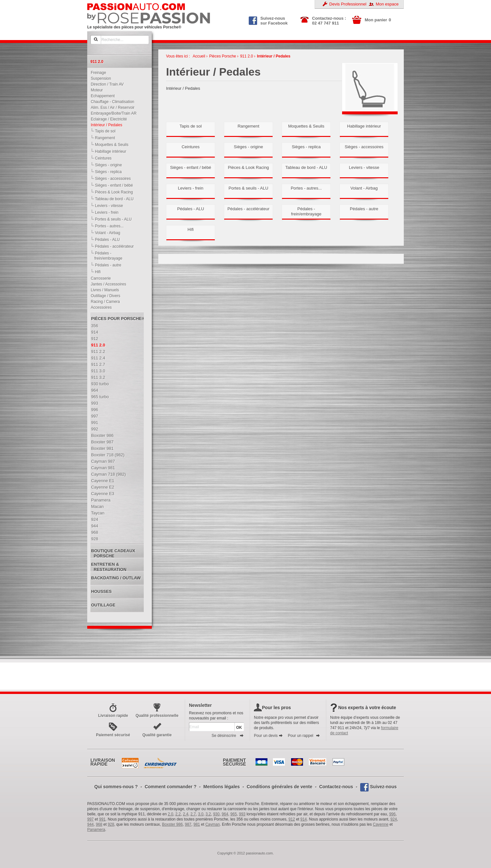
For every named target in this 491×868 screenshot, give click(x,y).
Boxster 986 (172, 824)
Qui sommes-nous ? (116, 787)
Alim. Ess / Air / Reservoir (111, 108)
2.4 (186, 814)
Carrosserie (99, 278)
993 (242, 814)
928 (111, 824)
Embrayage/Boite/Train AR (112, 113)
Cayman (213, 824)
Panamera (96, 830)
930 (216, 814)
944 (90, 824)
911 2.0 (246, 56)
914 (304, 819)
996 (392, 814)
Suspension (99, 78)
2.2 (178, 814)
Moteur (95, 90)
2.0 (171, 814)
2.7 (193, 814)
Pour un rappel (304, 736)
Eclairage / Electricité (107, 119)
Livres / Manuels (103, 290)
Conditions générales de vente (280, 787)
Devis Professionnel (348, 4)
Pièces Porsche (222, 56)
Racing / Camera (104, 302)
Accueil (199, 56)
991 (102, 819)
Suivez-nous (383, 787)
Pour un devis (268, 736)
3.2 (208, 814)
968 (99, 824)
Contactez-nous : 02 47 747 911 (329, 21)
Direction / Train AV (106, 84)
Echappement (101, 96)
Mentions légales (222, 787)
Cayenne (381, 824)
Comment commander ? (171, 787)
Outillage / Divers (104, 296)
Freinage (97, 73)
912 (292, 819)
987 (188, 824)
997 (90, 819)
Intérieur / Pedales (105, 125)
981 (197, 824)
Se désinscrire (228, 736)
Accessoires (100, 307)
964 (225, 814)
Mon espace (387, 4)
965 (234, 814)
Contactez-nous (336, 787)
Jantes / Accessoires (107, 284)
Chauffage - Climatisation (111, 102)
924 (394, 819)
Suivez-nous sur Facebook (268, 20)
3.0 (201, 814)
